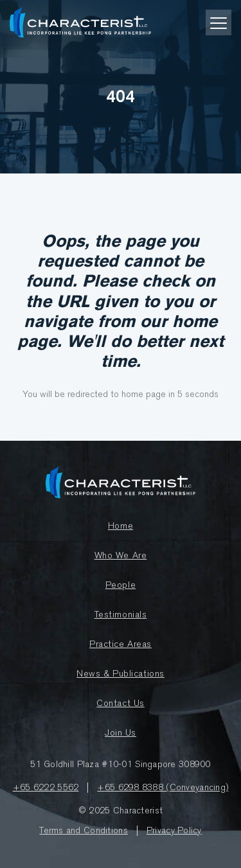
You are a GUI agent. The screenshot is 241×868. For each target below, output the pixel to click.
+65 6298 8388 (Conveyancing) (163, 788)
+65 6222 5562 (46, 788)
